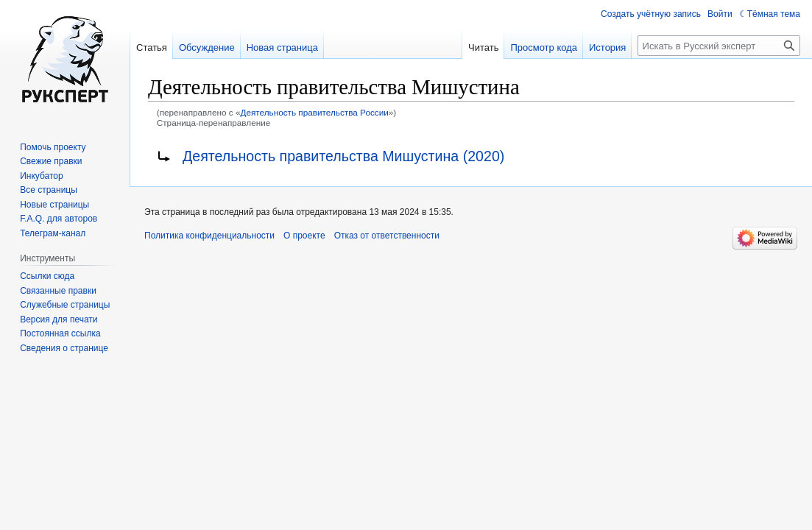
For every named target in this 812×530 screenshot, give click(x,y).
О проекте (304, 236)
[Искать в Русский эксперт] (719, 46)
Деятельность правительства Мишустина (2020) (343, 156)
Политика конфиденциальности (209, 236)
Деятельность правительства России (314, 112)
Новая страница (282, 47)
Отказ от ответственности (387, 236)
